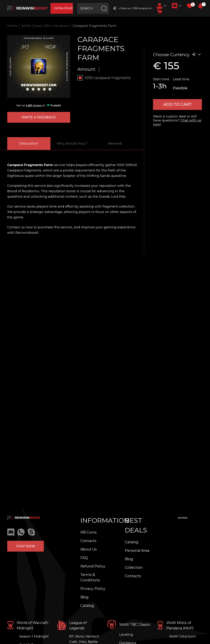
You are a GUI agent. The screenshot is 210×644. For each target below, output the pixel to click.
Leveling (126, 635)
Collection (134, 567)
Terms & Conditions (90, 577)
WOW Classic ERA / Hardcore (45, 26)
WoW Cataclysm (183, 636)
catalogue (64, 8)
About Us (89, 549)
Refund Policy (93, 566)
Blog (84, 597)
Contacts (88, 541)
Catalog (87, 606)
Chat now (26, 546)
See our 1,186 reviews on (137, 8)
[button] (200, 6)
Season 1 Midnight (34, 636)
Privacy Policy (93, 589)
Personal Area (137, 551)
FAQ (84, 558)
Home (12, 26)
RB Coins (88, 532)
